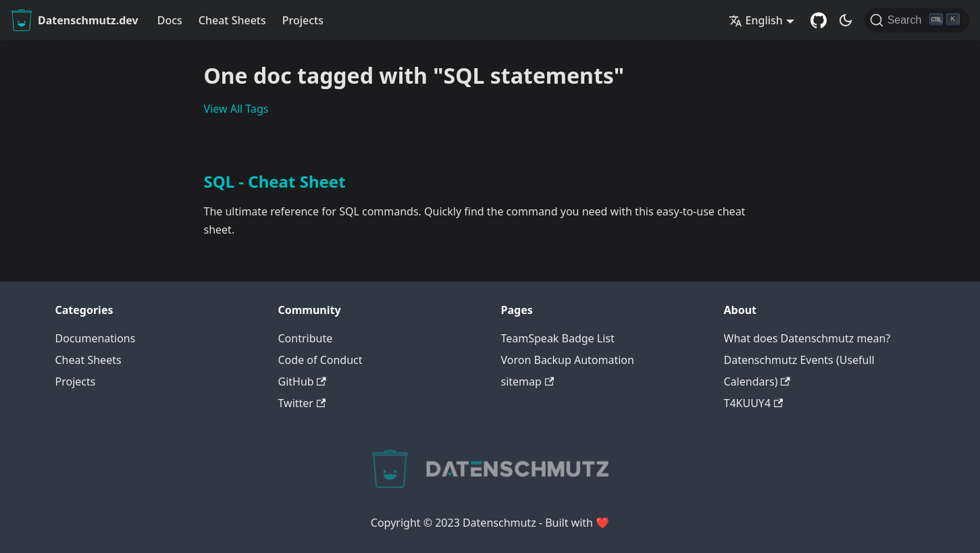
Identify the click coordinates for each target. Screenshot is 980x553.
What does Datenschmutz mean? (807, 338)
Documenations (96, 338)
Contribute (306, 338)
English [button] (756, 20)
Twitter (302, 403)
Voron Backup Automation (568, 360)
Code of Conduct (320, 360)
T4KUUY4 (754, 403)
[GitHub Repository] (819, 20)
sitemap (528, 381)
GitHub (302, 381)
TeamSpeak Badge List (558, 338)
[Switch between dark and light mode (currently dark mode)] (846, 20)
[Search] (917, 20)
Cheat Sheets (232, 20)
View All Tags (236, 109)
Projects (303, 20)
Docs (170, 20)
